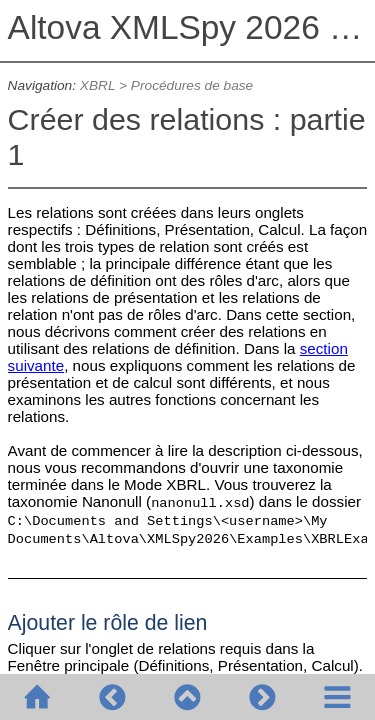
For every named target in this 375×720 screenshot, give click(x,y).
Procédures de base (192, 85)
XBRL (97, 85)
